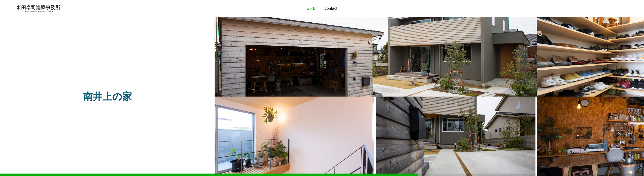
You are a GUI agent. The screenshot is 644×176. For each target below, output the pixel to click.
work (311, 8)
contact (331, 8)
